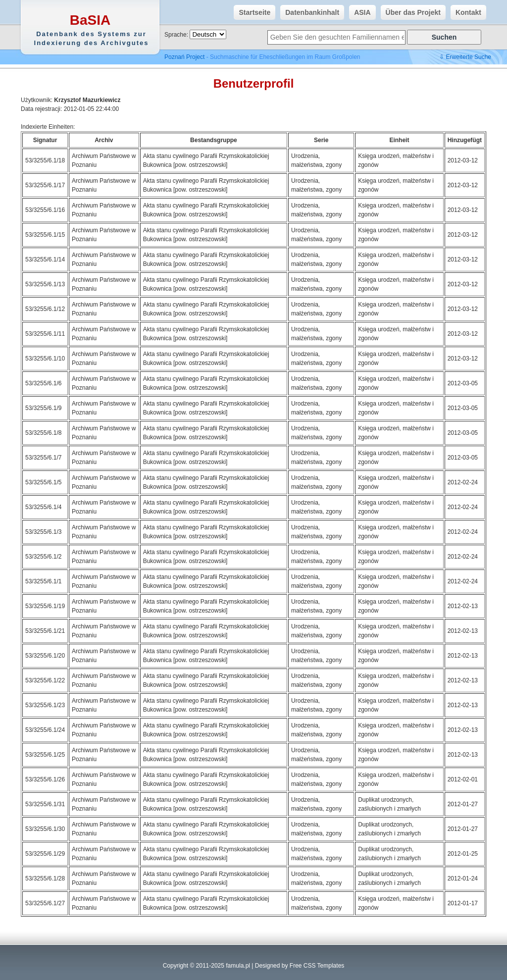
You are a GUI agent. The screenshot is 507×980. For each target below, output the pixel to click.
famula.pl (238, 966)
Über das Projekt (411, 12)
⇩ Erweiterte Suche (465, 57)
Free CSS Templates (317, 966)
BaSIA (91, 30)
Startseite (252, 12)
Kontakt (466, 12)
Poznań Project (184, 57)
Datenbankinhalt (310, 12)
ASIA (360, 12)
